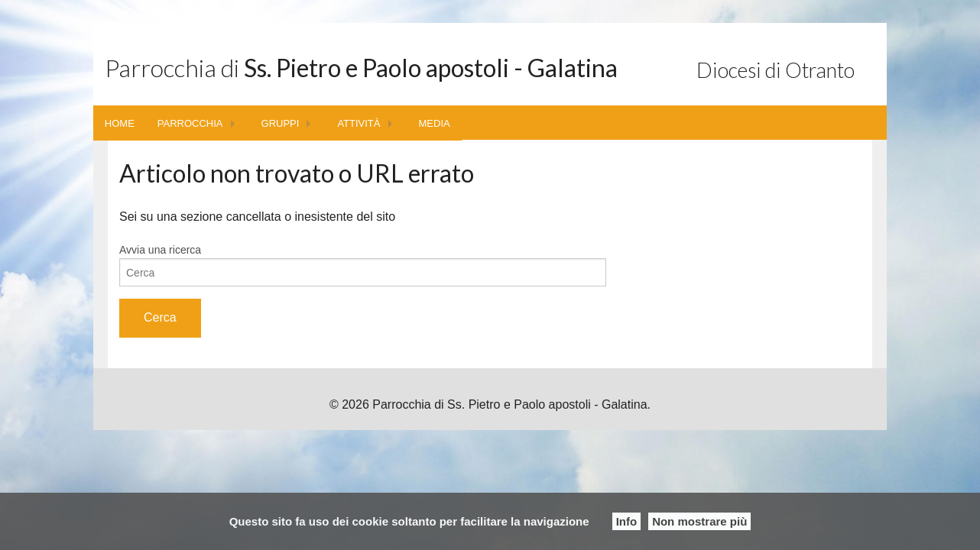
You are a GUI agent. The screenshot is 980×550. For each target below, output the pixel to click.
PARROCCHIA (190, 123)
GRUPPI (281, 123)
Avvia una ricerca (160, 250)
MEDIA (435, 123)
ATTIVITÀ (359, 123)
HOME (120, 123)
